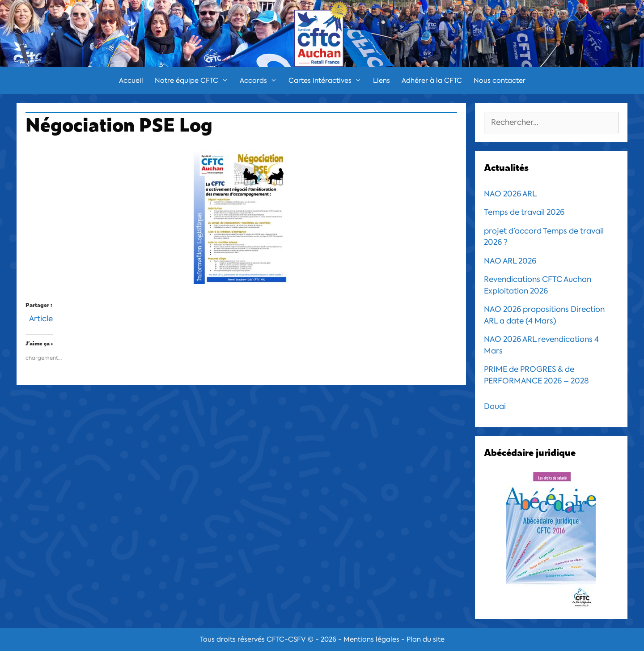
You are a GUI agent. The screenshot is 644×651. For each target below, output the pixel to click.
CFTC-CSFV (286, 639)
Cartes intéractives (328, 81)
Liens (381, 81)
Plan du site (426, 639)
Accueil (131, 81)
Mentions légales (371, 639)
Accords (261, 81)
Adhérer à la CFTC (432, 81)
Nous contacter (500, 81)
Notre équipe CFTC (194, 81)
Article (41, 317)
